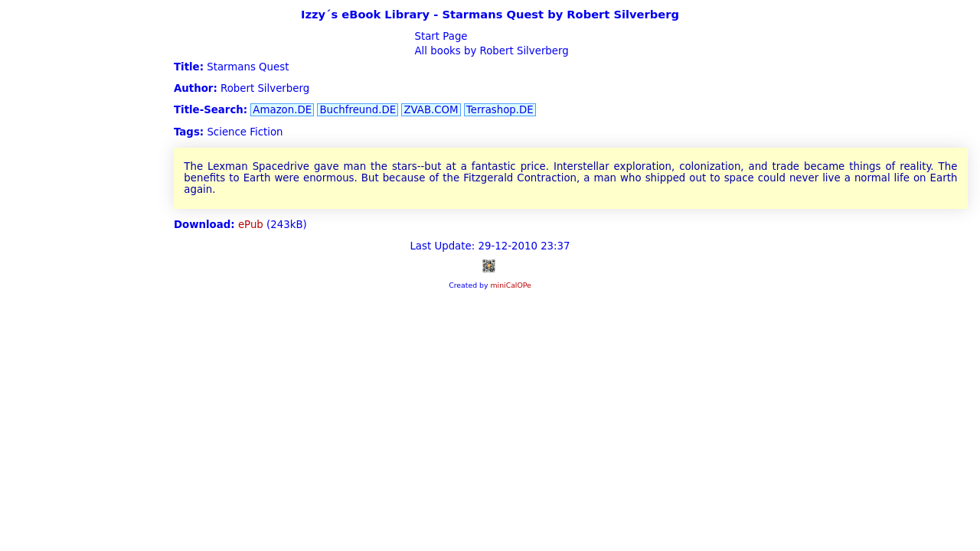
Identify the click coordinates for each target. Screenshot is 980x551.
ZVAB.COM (431, 110)
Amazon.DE (282, 110)
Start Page (439, 36)
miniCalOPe (510, 285)
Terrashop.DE (500, 110)
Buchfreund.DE (358, 110)
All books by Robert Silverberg (490, 51)
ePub (251, 225)
